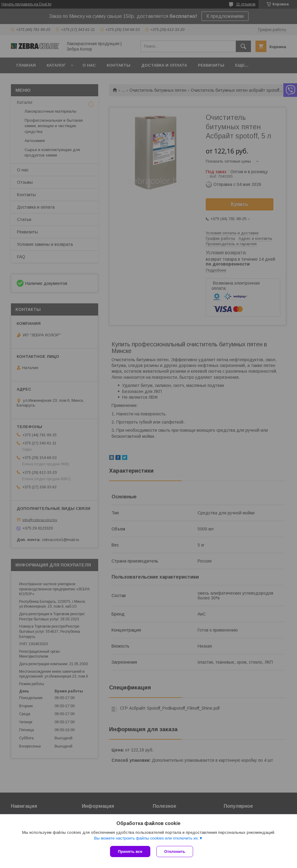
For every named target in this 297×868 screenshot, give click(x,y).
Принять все (130, 851)
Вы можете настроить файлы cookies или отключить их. (146, 838)
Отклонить (175, 851)
